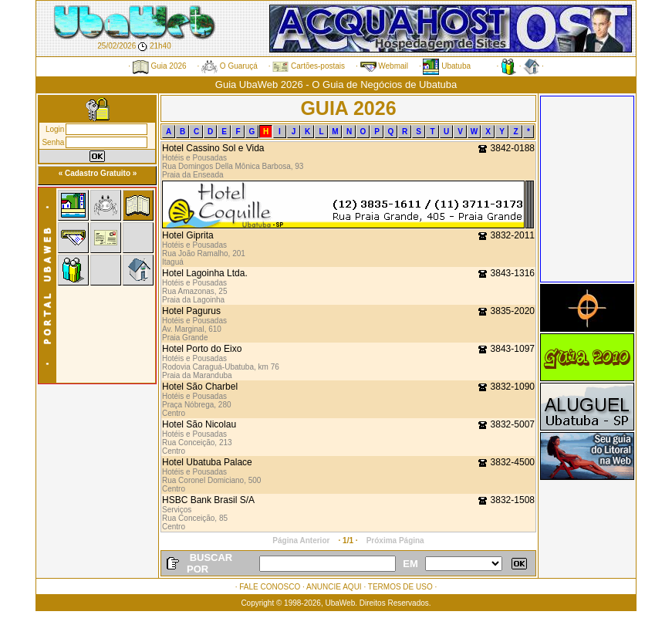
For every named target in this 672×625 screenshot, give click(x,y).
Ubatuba (447, 66)
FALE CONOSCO (270, 587)
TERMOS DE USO (400, 587)
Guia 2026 (160, 66)
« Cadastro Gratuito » (98, 173)
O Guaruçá (230, 66)
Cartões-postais (309, 66)
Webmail (385, 66)
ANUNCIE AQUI (334, 587)
